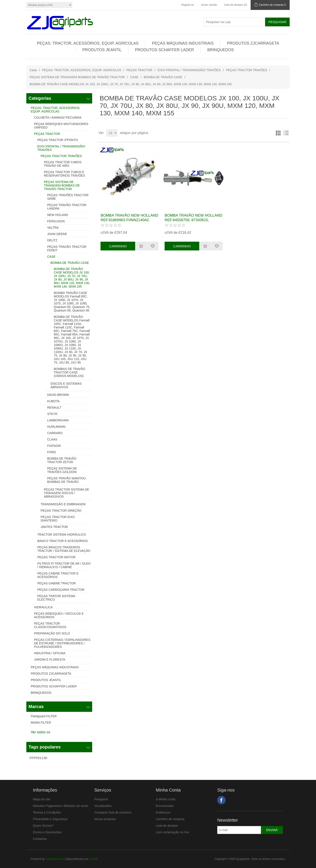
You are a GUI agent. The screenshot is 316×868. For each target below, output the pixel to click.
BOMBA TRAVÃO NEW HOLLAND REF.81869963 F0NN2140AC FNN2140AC (129, 220)
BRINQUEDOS (221, 50)
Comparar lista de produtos (113, 812)
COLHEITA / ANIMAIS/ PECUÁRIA (58, 118)
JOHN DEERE (57, 234)
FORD (52, 452)
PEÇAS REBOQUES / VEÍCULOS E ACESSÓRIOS (59, 615)
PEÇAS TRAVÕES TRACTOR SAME (68, 197)
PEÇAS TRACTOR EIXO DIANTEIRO (58, 519)
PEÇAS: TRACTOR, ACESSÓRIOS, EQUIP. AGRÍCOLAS (88, 43)
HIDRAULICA (43, 607)
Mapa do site (42, 799)
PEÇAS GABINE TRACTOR (57, 583)
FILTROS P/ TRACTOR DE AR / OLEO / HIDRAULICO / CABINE (64, 565)
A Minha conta (166, 799)
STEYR (52, 414)
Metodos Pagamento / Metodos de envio (60, 806)
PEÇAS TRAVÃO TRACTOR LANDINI (67, 207)
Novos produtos (105, 819)
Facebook (221, 800)
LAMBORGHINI (58, 420)
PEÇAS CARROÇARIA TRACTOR (61, 590)
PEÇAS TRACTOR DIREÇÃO (61, 511)
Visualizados (103, 806)
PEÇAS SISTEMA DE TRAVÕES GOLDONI (62, 470)
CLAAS (52, 439)
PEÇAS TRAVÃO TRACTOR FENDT (67, 248)
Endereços (163, 812)
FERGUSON (56, 221)
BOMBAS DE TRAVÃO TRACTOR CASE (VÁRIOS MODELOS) (69, 372)
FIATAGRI (54, 446)
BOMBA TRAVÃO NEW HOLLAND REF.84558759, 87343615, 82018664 (193, 220)
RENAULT (54, 408)
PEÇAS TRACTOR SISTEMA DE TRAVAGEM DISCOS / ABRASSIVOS (66, 493)
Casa (33, 70)
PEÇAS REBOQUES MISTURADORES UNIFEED (61, 126)
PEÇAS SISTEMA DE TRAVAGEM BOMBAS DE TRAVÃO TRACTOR (77, 77)
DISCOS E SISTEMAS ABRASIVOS (66, 385)
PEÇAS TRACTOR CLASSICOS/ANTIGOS (50, 625)
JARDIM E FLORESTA (50, 660)
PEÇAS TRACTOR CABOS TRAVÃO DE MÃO (63, 164)
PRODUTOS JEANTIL (102, 50)
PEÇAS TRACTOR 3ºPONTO (58, 140)
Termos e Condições (47, 812)
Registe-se (188, 5)
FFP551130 (38, 758)
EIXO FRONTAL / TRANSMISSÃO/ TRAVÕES (189, 70)
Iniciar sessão (209, 5)
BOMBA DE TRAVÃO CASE (163, 77)
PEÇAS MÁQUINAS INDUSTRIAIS (183, 43)
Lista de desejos (167, 826)
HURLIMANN (56, 427)
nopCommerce (55, 859)
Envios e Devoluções (47, 832)
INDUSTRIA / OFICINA (50, 653)
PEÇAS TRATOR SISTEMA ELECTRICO (56, 598)
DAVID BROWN (58, 395)
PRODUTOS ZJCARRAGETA (253, 43)
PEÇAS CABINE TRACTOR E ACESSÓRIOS (58, 575)
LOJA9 (93, 859)
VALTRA (53, 228)
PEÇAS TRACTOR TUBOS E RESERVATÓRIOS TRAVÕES (65, 174)
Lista (286, 133)
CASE (134, 77)
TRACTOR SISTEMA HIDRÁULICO (62, 535)
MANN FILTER (41, 723)
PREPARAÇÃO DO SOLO (52, 633)
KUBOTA (53, 401)
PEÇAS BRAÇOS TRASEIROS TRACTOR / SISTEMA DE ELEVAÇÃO (64, 549)
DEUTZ (52, 240)
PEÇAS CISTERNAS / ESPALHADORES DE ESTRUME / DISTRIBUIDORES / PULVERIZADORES (62, 643)
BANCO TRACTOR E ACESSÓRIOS (63, 541)
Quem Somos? (43, 826)
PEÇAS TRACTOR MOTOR (56, 557)
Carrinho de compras (170, 819)
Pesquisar (101, 799)
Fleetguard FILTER (44, 716)
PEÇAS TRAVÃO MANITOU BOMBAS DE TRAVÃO (66, 480)
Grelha (278, 133)
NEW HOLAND (58, 215)
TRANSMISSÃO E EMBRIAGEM (63, 504)
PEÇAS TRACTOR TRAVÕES (247, 70)
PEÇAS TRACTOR (139, 70)
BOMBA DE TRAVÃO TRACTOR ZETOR (62, 460)
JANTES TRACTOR (54, 527)
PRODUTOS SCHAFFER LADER (164, 50)
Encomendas (165, 806)
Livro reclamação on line (172, 832)
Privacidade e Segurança (50, 819)
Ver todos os (40, 732)
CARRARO (55, 433)
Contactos (40, 839)
